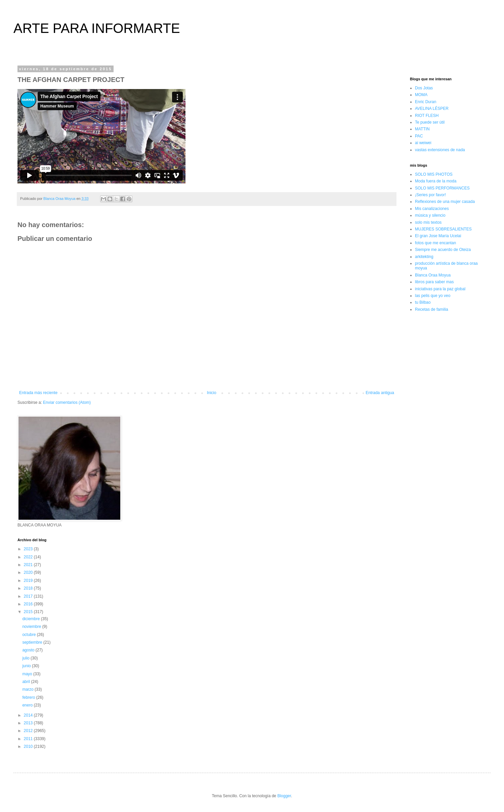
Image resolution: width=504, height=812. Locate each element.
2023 (29, 549)
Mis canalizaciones (432, 209)
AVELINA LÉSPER (432, 109)
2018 (29, 588)
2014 (29, 715)
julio (26, 658)
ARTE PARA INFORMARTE (97, 28)
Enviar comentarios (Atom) (67, 402)
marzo (28, 689)
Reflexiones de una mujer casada (445, 202)
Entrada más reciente (38, 393)
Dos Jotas (424, 88)
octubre (29, 635)
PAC (419, 136)
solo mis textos (428, 222)
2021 (29, 565)
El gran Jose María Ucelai (438, 236)
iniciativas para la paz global (440, 289)
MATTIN (422, 129)
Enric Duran (426, 102)
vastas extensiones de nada (440, 150)
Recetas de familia (432, 309)
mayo (28, 674)
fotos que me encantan (435, 243)
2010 (29, 746)
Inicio (212, 393)
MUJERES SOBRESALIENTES (443, 229)
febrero (29, 697)
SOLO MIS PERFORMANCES (442, 188)
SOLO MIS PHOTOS (434, 174)
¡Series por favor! (430, 195)
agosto (29, 650)
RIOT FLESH (427, 116)
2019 (29, 581)
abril (27, 682)
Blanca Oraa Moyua (433, 275)
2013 (29, 723)
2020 (29, 572)
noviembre (32, 627)
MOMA (421, 95)
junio (27, 666)
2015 (29, 612)
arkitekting (424, 257)
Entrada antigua (380, 393)
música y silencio (430, 215)
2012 (29, 731)
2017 (29, 596)
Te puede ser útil (430, 122)
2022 (29, 557)
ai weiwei (423, 143)
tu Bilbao (423, 302)
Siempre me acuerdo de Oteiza (443, 250)
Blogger (284, 796)
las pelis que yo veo (433, 296)
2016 (29, 604)
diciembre (31, 619)
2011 (29, 739)
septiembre (33, 642)
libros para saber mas (434, 282)
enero (28, 705)
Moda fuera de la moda (436, 181)
